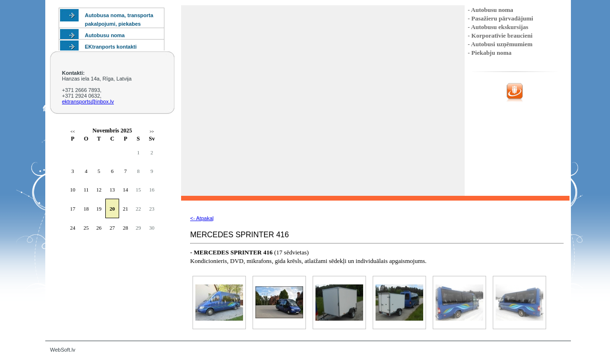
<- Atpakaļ (202, 218)
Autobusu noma (105, 35)
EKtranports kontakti (111, 47)
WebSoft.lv (63, 350)
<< (73, 132)
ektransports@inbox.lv (88, 101)
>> (152, 132)
